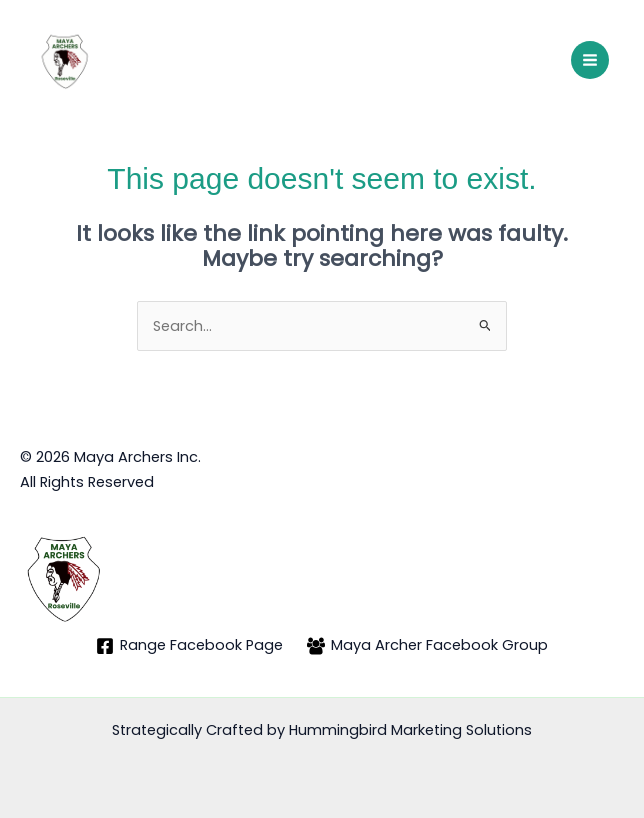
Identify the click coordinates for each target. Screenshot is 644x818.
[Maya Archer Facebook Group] (427, 646)
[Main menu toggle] (590, 60)
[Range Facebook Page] (189, 646)
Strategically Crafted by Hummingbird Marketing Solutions (322, 730)
